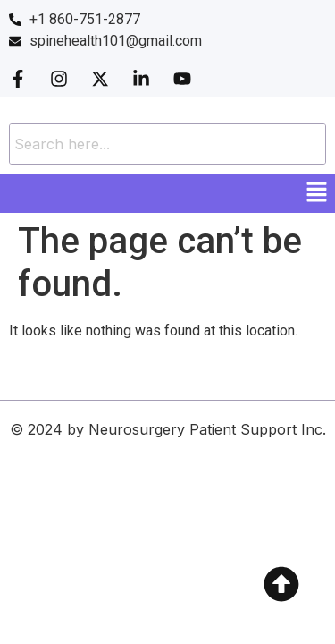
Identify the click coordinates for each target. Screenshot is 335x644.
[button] (317, 193)
